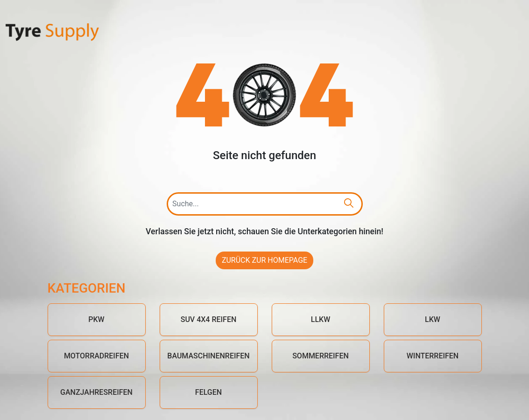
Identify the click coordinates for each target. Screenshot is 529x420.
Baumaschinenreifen (208, 356)
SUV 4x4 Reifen (209, 319)
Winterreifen (433, 356)
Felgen (208, 392)
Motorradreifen (96, 356)
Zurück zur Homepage (264, 260)
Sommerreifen (321, 356)
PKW (96, 319)
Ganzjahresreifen (96, 392)
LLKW (321, 319)
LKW (433, 319)
